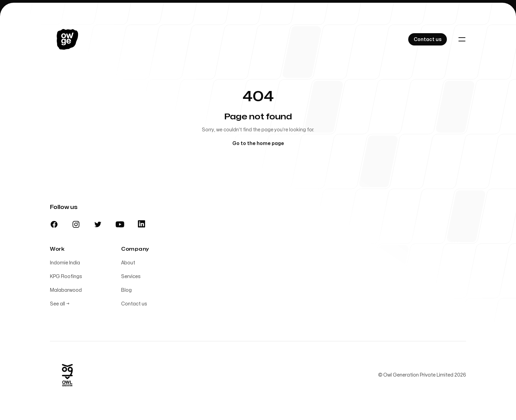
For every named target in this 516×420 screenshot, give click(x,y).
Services (131, 277)
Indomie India (65, 263)
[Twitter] (98, 224)
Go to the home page (258, 143)
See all (60, 304)
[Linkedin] (141, 224)
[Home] (67, 39)
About (128, 263)
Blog (126, 290)
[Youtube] (120, 225)
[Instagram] (76, 224)
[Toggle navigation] (462, 39)
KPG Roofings (66, 277)
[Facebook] (54, 224)
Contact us (134, 304)
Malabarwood (66, 290)
